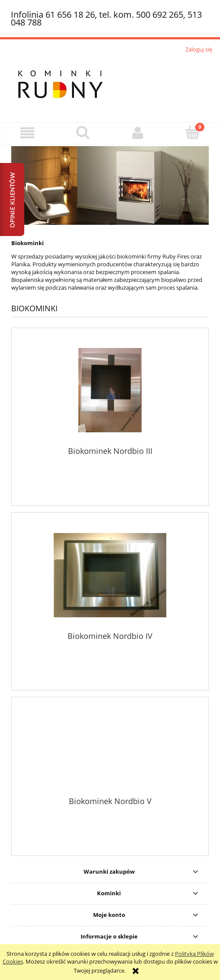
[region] (110, 185)
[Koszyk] (192, 132)
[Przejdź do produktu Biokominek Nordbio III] (110, 390)
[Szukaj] (82, 132)
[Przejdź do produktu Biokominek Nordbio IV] (110, 575)
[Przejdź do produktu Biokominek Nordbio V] (110, 750)
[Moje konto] (137, 133)
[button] (27, 133)
